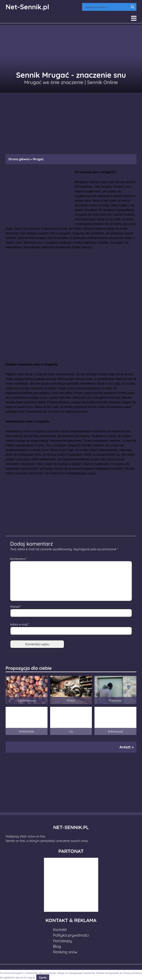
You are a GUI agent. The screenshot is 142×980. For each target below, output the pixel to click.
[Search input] (107, 7)
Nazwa (16, 607)
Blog (57, 946)
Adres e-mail (20, 624)
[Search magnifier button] (132, 7)
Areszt (125, 747)
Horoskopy (63, 941)
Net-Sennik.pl (27, 7)
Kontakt (60, 930)
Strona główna (19, 159)
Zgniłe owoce (26, 700)
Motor (71, 700)
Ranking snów (65, 952)
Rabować (115, 700)
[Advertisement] (71, 121)
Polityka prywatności (71, 935)
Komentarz (19, 559)
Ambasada (26, 731)
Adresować (115, 731)
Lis (71, 731)
